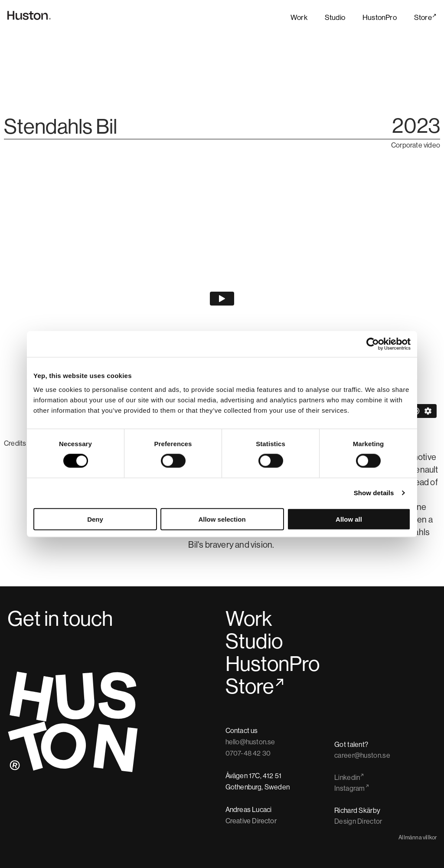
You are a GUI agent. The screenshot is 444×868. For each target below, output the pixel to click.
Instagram (350, 789)
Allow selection (222, 519)
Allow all (349, 519)
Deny (95, 519)
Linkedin (347, 778)
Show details (374, 493)
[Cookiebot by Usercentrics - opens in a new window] (373, 344)
